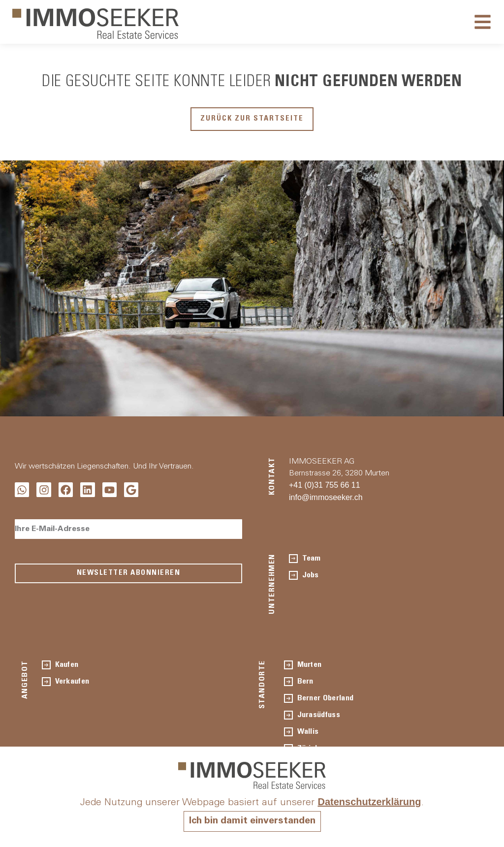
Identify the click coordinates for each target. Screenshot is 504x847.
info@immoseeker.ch (326, 497)
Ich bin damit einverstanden (252, 821)
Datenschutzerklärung (369, 802)
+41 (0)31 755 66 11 (325, 485)
